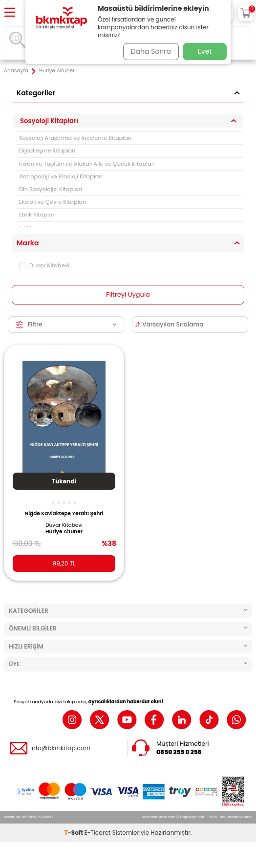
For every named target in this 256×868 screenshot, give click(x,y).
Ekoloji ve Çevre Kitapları (53, 202)
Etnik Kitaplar (37, 215)
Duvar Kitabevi (44, 265)
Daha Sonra (151, 51)
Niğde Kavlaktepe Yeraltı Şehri (64, 513)
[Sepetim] (246, 13)
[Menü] (10, 13)
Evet (205, 51)
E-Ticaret (98, 833)
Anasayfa (16, 71)
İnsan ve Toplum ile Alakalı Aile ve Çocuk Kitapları (87, 164)
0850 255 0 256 (179, 752)
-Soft (75, 833)
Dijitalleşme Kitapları (47, 151)
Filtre (66, 324)
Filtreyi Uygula (128, 294)
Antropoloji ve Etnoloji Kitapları (61, 176)
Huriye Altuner (64, 532)
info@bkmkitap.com (60, 748)
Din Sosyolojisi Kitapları (51, 189)
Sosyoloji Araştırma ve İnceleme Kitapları (75, 138)
